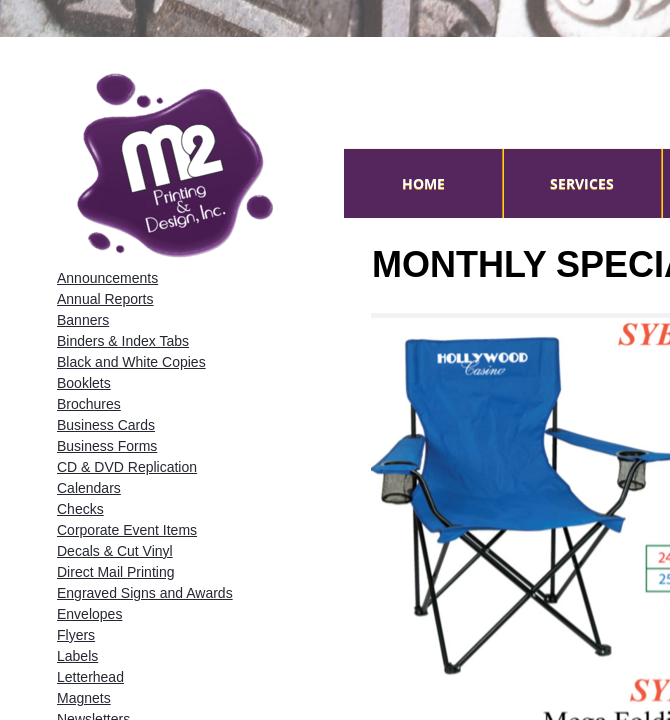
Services (582, 183)
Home (423, 183)
